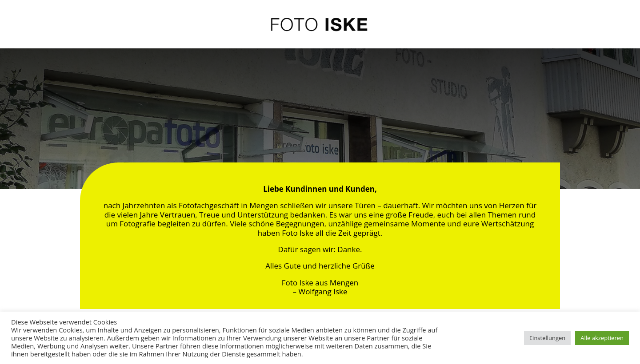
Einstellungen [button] (547, 338)
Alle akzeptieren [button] (602, 338)
